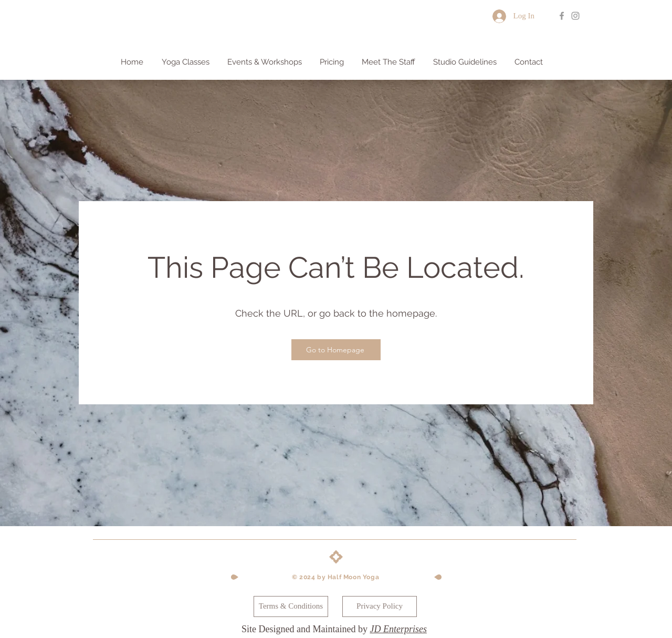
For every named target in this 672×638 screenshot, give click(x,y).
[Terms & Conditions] (291, 606)
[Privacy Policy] (380, 606)
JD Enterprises (398, 629)
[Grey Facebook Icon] (562, 16)
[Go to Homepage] (336, 350)
